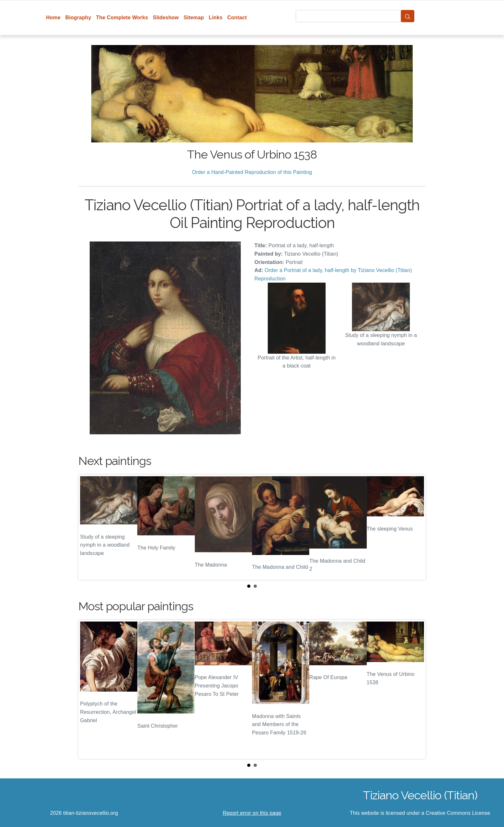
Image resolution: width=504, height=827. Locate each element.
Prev (88, 527)
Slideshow (166, 18)
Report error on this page (252, 813)
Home (53, 18)
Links (216, 18)
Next (416, 527)
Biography (78, 18)
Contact (237, 18)
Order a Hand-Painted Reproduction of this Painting (252, 172)
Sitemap (194, 18)
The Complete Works (122, 18)
